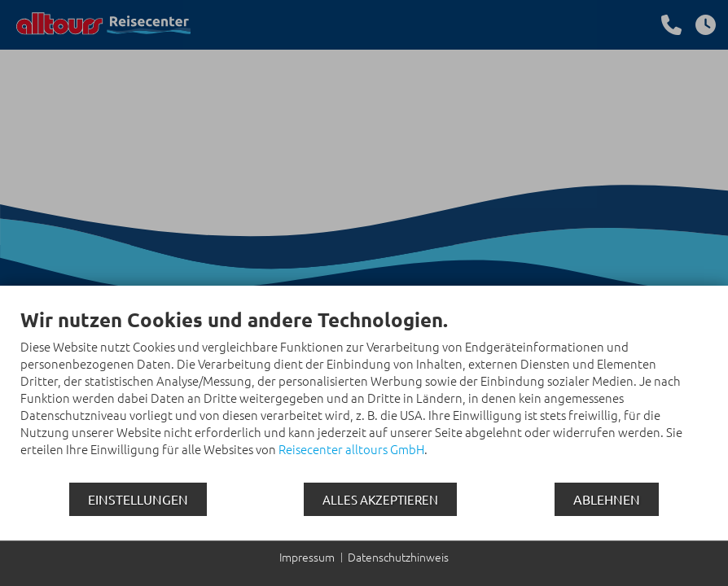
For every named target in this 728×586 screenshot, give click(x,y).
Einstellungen (138, 499)
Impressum (307, 557)
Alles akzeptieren (380, 499)
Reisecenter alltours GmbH (351, 449)
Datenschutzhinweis (398, 557)
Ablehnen (607, 499)
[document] (364, 394)
